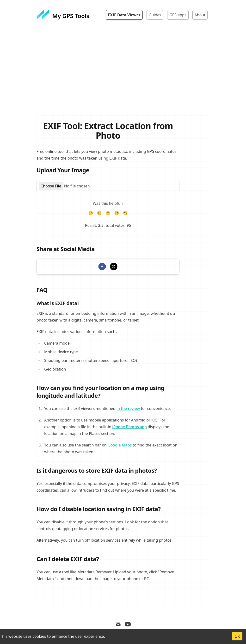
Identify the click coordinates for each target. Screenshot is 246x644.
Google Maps (120, 445)
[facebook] (102, 266)
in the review (128, 409)
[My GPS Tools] (63, 15)
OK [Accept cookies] (237, 636)
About (200, 15)
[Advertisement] (123, 74)
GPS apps (178, 15)
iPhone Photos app (129, 427)
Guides (155, 15)
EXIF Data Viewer (124, 15)
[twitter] (114, 266)
